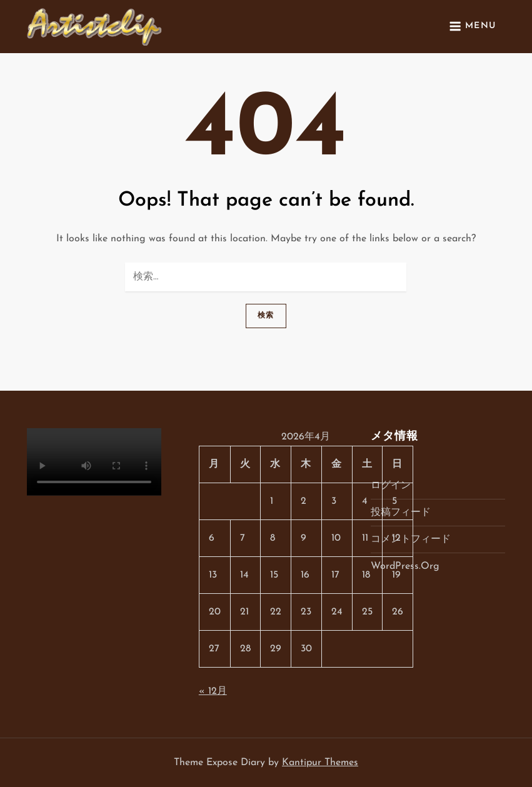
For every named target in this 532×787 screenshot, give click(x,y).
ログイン (391, 486)
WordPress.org (405, 566)
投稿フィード (401, 513)
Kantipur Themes (320, 763)
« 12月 (213, 691)
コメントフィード (411, 539)
